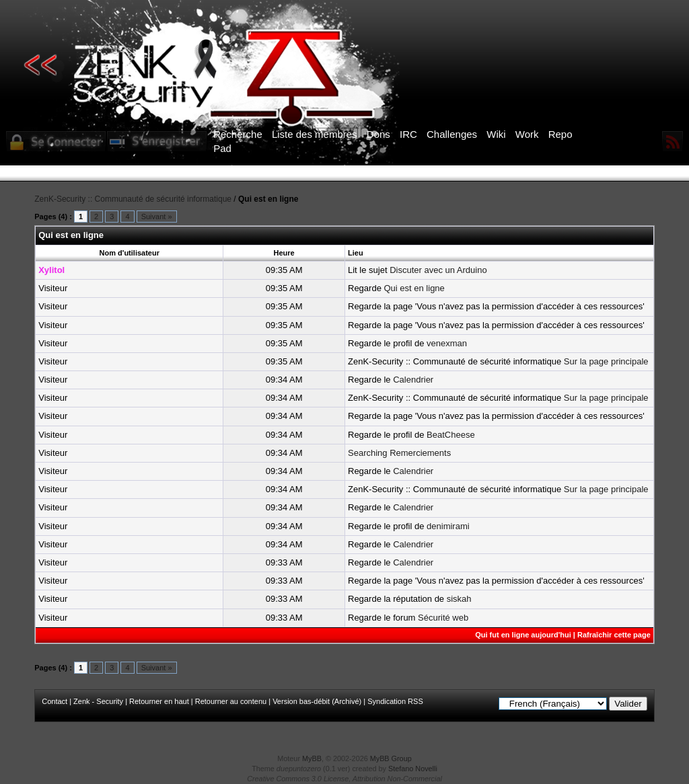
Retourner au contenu (231, 701)
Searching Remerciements (399, 453)
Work (527, 134)
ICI (577, 173)
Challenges (452, 134)
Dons (378, 134)
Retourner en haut (159, 701)
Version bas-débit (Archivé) (317, 701)
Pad (222, 148)
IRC (408, 134)
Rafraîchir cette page (614, 635)
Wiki (496, 134)
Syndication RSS (395, 701)
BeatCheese (451, 435)
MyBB (312, 758)
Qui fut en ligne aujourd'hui (523, 635)
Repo (560, 134)
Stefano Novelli (413, 769)
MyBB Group (391, 758)
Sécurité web (443, 618)
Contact (55, 701)
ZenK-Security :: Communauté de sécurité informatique (133, 199)
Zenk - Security (98, 701)
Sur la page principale (606, 361)
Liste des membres (315, 134)
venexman (447, 343)
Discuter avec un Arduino (438, 270)
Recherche (238, 134)
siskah (459, 599)
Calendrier (413, 380)
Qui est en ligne (414, 288)
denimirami (448, 526)
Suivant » (157, 217)
